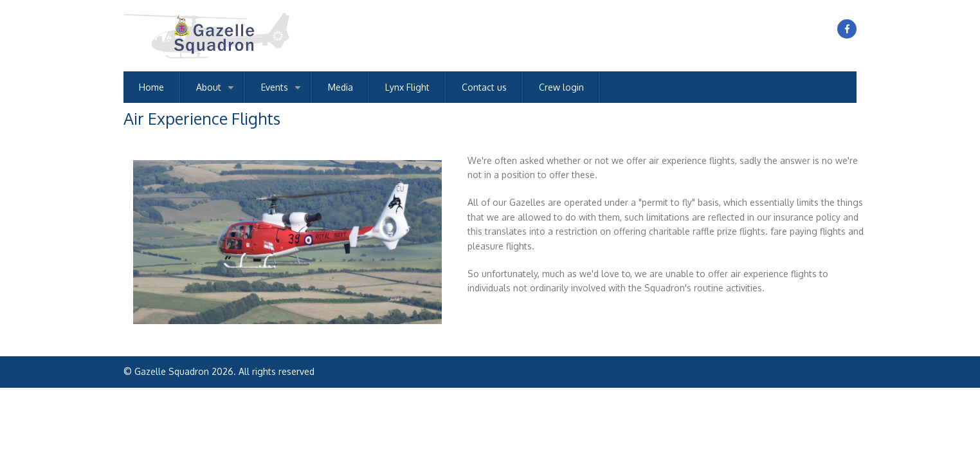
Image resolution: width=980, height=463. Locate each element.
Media (340, 87)
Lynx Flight (407, 87)
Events (283, 92)
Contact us (484, 87)
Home (151, 87)
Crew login (561, 87)
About (217, 92)
